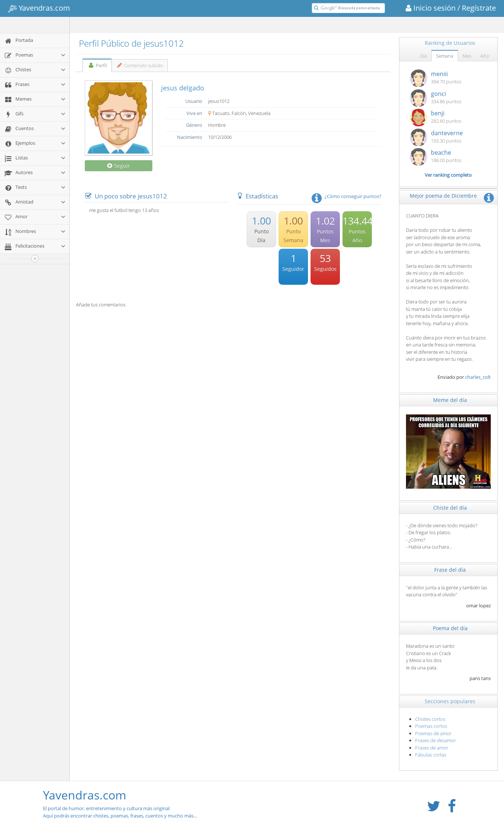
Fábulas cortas (431, 755)
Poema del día (450, 628)
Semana (445, 56)
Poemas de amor (433, 733)
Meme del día (450, 400)
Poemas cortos (431, 726)
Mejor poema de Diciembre (443, 196)
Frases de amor (432, 748)
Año (485, 56)
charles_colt (478, 377)
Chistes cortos (430, 719)
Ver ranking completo (448, 175)
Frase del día (450, 570)
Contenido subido (140, 65)
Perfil (97, 65)
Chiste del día (450, 508)
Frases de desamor (436, 740)
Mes (467, 56)
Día (423, 56)
